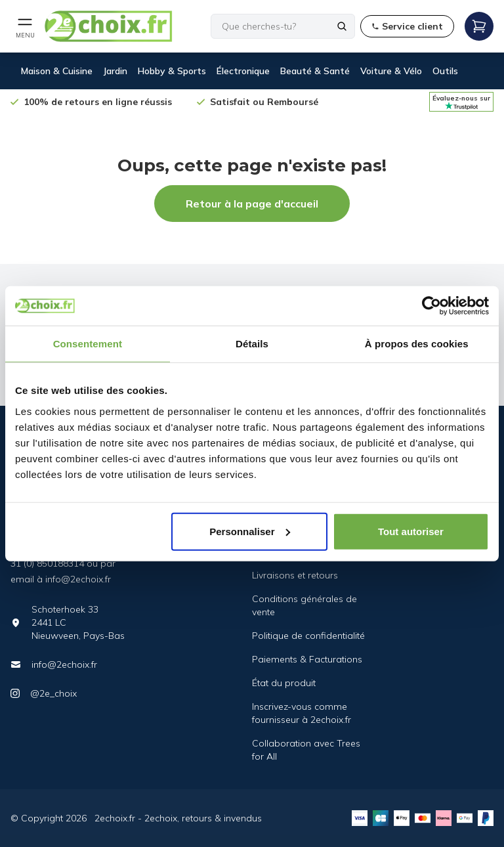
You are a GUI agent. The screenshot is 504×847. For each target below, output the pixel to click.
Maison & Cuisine (57, 71)
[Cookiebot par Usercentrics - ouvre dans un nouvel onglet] (431, 306)
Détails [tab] (252, 344)
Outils (445, 71)
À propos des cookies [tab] (417, 344)
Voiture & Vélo (391, 71)
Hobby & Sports (172, 71)
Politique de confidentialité (308, 636)
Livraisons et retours (295, 575)
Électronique (243, 71)
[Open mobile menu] (25, 26)
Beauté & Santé (315, 71)
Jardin (115, 71)
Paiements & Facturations (307, 659)
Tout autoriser (411, 531)
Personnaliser (250, 531)
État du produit (284, 683)
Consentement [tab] (88, 344)
